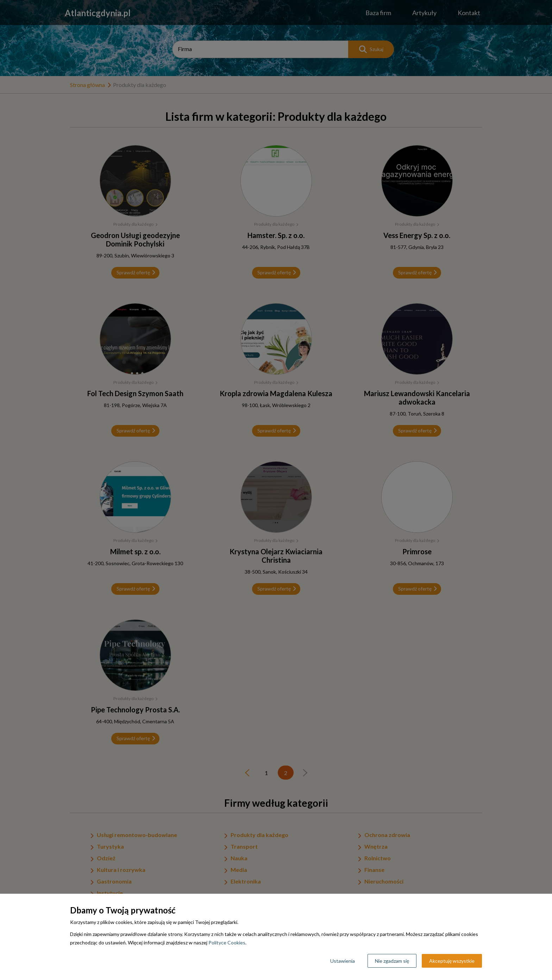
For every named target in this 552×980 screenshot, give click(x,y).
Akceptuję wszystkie (452, 961)
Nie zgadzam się (392, 961)
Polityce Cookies (227, 942)
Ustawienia (343, 961)
